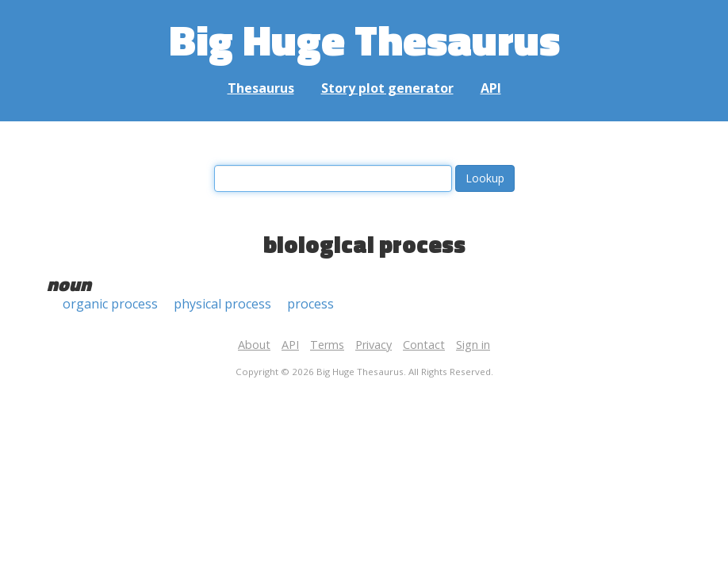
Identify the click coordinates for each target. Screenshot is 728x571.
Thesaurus (261, 88)
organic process (110, 304)
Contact (424, 345)
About (254, 345)
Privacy (374, 345)
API (491, 88)
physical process (222, 304)
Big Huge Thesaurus (364, 39)
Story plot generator (387, 88)
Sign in (473, 345)
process (310, 304)
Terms (327, 345)
